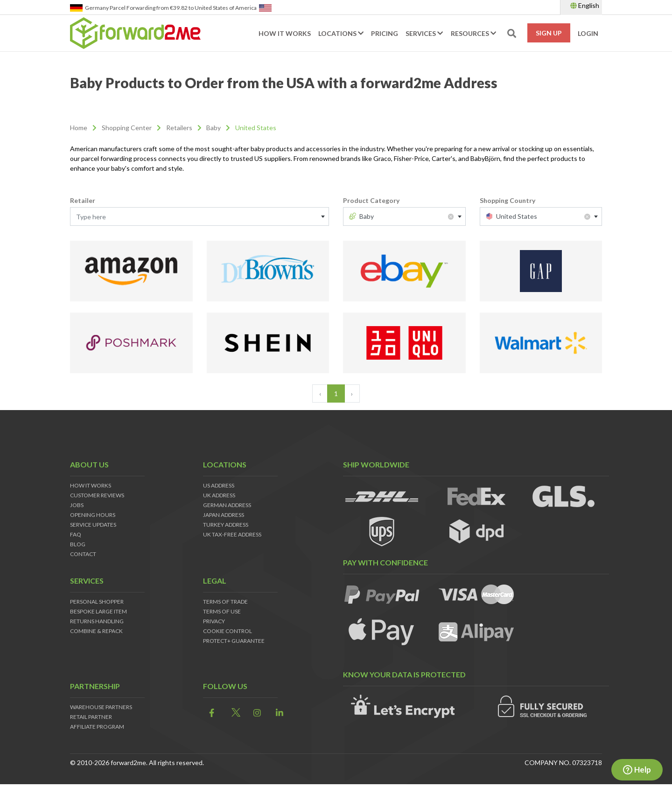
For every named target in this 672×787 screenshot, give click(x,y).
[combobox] (199, 216)
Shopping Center (127, 128)
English (585, 5)
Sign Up (549, 33)
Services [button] (424, 33)
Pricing (385, 33)
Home (79, 128)
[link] (209, 713)
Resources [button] (473, 33)
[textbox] (199, 217)
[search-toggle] (512, 33)
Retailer (83, 200)
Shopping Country (507, 200)
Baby (213, 128)
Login (588, 33)
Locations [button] (341, 33)
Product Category (371, 200)
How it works (285, 33)
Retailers (179, 128)
